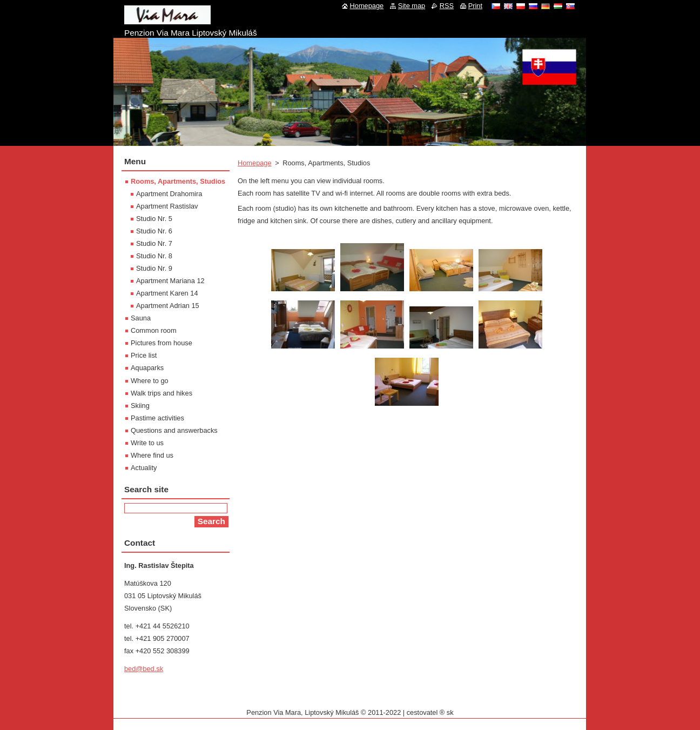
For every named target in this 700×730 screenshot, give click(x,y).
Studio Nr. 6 (154, 231)
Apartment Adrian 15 (168, 306)
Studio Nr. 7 (154, 243)
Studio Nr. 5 (154, 219)
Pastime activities (157, 418)
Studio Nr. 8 (154, 256)
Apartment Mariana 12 (170, 281)
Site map (412, 6)
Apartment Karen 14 (167, 293)
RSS (447, 6)
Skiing (140, 406)
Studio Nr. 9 (154, 268)
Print (475, 6)
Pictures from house (161, 343)
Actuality (144, 468)
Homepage (255, 163)
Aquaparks (147, 368)
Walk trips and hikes (161, 393)
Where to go (150, 381)
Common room (154, 330)
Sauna (141, 318)
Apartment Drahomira (169, 194)
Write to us (147, 443)
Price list (144, 355)
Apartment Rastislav (167, 206)
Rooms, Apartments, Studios (178, 181)
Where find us (152, 455)
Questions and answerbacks (174, 430)
